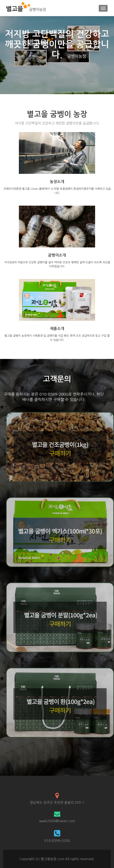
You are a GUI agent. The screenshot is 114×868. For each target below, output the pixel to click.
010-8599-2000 (57, 841)
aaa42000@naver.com (57, 821)
